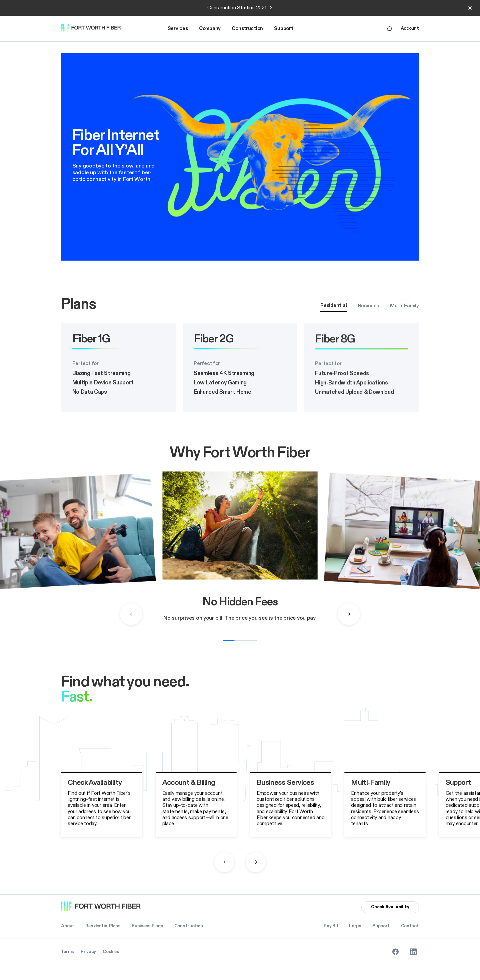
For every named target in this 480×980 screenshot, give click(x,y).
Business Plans (147, 926)
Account (410, 28)
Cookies (111, 952)
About (68, 926)
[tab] (333, 306)
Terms (67, 952)
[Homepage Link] (94, 29)
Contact (410, 926)
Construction (247, 28)
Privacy (88, 952)
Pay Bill (331, 926)
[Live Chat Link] (389, 29)
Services (178, 28)
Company (210, 28)
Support (283, 28)
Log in (355, 926)
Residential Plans (103, 926)
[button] (178, 29)
